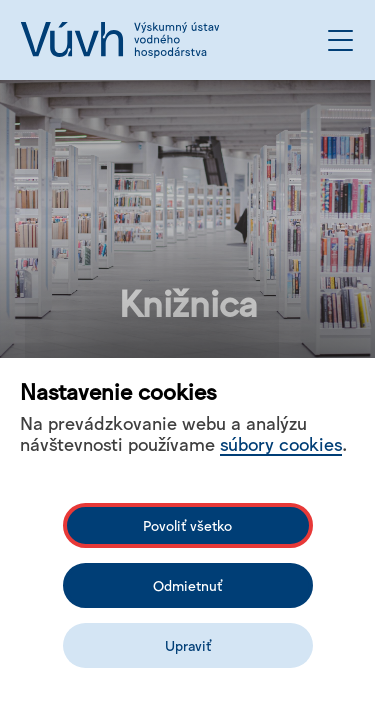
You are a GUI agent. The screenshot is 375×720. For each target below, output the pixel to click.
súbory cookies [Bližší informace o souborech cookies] (281, 443)
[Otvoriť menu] (340, 40)
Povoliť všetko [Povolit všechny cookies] (187, 525)
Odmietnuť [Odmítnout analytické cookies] (187, 585)
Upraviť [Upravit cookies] (188, 645)
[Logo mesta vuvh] (120, 40)
